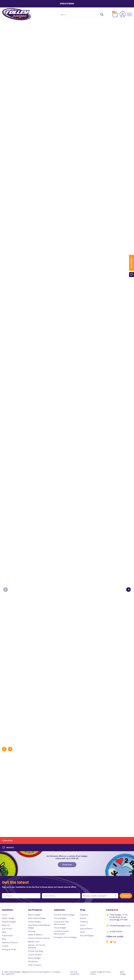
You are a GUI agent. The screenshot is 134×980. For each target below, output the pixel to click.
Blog (4, 939)
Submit (126, 899)
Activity (83, 918)
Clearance (7, 840)
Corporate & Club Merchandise (61, 923)
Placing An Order (9, 949)
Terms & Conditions (75, 973)
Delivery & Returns (10, 942)
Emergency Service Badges (65, 937)
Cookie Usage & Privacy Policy (101, 973)
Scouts (83, 925)
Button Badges (34, 915)
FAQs (4, 932)
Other (82, 932)
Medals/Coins (34, 942)
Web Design (123, 973)
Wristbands (33, 961)
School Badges (60, 918)
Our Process (7, 929)
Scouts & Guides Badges (64, 915)
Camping (84, 922)
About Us (6, 925)
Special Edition (86, 929)
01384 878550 (67, 4)
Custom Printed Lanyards (39, 938)
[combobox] (100, 899)
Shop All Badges (87, 935)
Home (5, 915)
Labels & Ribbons (35, 935)
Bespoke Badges (9, 922)
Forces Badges (60, 928)
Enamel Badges (35, 922)
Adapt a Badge (8, 918)
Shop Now (67, 868)
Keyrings (32, 931)
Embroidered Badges (37, 918)
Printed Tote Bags (36, 951)
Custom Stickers (35, 955)
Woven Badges (34, 958)
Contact (5, 946)
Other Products (35, 965)
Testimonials (7, 935)
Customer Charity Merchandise (61, 932)
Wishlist (8, 848)
